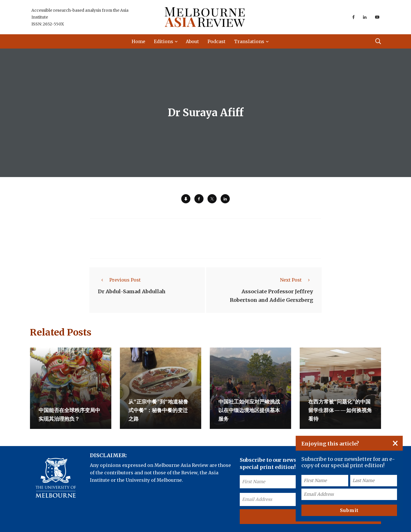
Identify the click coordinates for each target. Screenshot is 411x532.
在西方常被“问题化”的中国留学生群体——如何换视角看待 (340, 410)
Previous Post (119, 280)
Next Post (297, 280)
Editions (164, 41)
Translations (249, 41)
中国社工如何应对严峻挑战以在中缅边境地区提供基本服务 (249, 410)
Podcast (216, 41)
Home (138, 41)
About (192, 41)
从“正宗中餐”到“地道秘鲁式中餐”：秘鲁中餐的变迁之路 (158, 410)
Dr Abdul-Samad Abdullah (132, 291)
